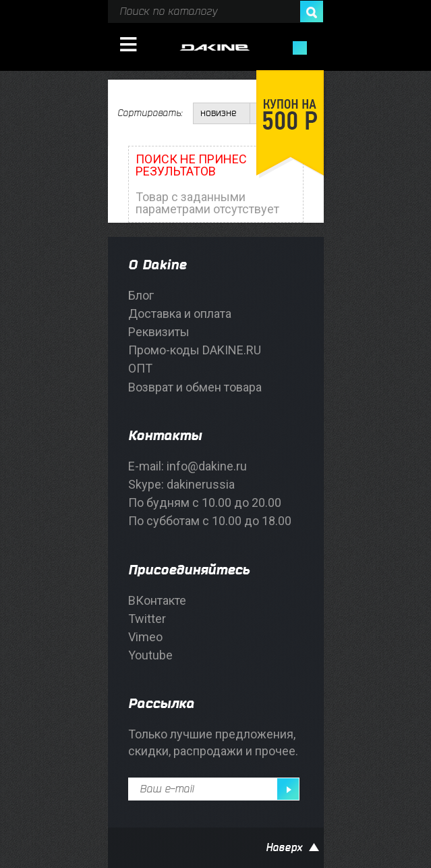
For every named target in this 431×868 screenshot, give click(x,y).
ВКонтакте (157, 600)
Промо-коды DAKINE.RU (195, 350)
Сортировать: (150, 113)
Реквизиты (159, 332)
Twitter (147, 619)
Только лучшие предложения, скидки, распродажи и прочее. (213, 742)
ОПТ (140, 368)
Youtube (150, 655)
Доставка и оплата (180, 314)
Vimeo (145, 637)
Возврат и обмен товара (195, 387)
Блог (141, 295)
